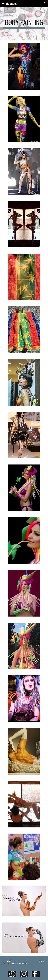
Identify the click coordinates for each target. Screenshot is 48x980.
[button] (3, 3)
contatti (9, 961)
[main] (24, 23)
